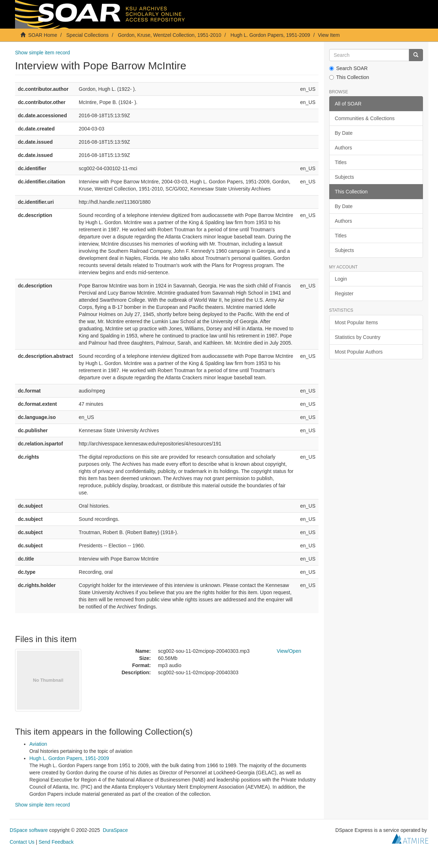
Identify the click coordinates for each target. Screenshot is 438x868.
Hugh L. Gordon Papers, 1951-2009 (270, 35)
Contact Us (22, 842)
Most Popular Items (357, 322)
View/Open (289, 651)
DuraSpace (115, 830)
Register (344, 294)
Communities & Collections (365, 118)
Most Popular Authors (359, 352)
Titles (341, 162)
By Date (344, 133)
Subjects (345, 177)
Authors (344, 148)
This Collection (349, 77)
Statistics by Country (358, 337)
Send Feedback (56, 842)
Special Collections (87, 35)
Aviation (38, 744)
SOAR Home (43, 35)
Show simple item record (42, 53)
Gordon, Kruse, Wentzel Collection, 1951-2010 (169, 35)
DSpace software (29, 830)
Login (341, 279)
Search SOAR (349, 68)
